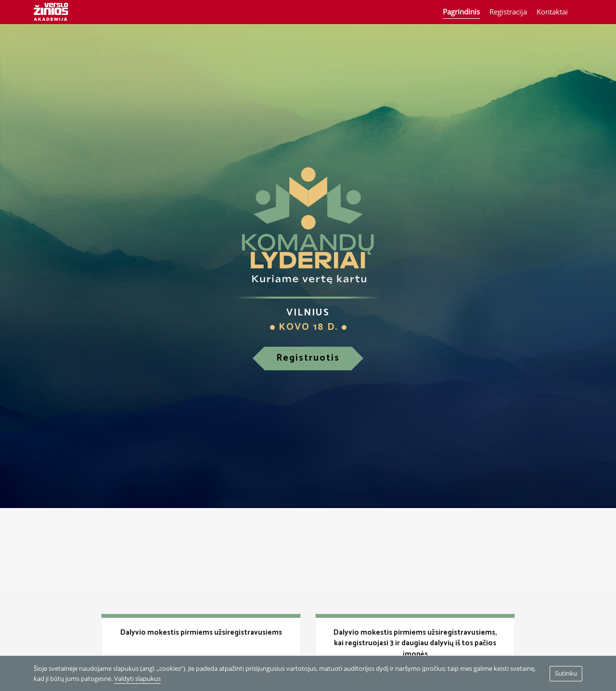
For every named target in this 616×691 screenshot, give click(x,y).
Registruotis (308, 358)
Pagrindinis (461, 12)
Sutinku (566, 673)
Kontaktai (552, 12)
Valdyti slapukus (137, 678)
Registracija (508, 12)
